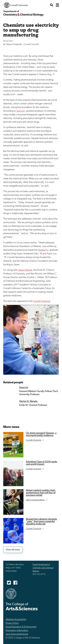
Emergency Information (17, 631)
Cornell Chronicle (42, 301)
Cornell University (16, 5)
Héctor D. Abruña (28, 401)
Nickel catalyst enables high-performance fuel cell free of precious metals (41, 493)
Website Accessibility (16, 620)
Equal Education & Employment (21, 627)
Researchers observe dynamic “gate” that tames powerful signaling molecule (42, 522)
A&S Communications (35, 500)
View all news (13, 550)
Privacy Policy (12, 623)
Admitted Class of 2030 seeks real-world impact (42, 463)
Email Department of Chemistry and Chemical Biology (43, 568)
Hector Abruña (25, 270)
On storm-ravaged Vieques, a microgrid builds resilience (41, 434)
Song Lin (21, 111)
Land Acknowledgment (17, 634)
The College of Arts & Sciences (22, 606)
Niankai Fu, (44, 250)
